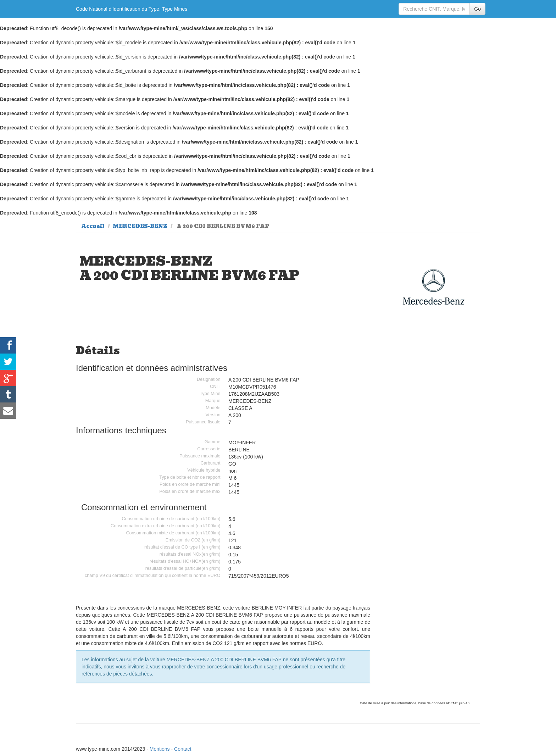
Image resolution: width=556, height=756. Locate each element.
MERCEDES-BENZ (140, 226)
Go (477, 9)
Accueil (93, 226)
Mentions (160, 749)
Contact (183, 749)
